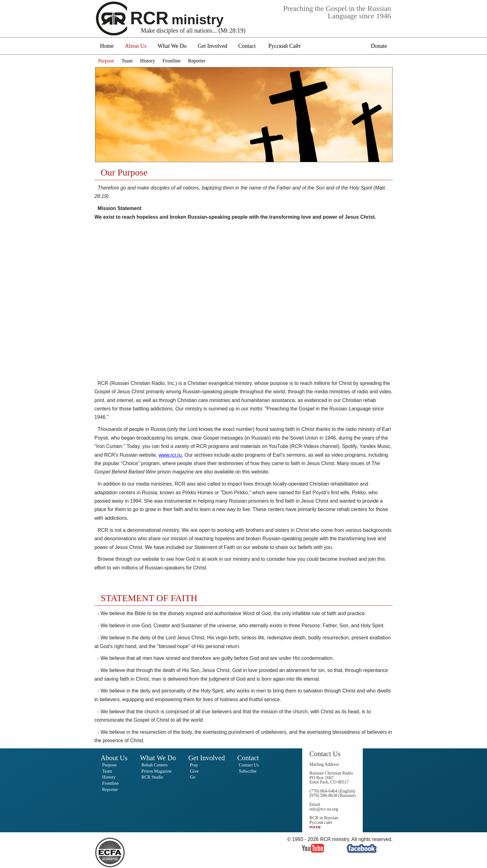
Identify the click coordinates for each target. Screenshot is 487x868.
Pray (194, 765)
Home (107, 46)
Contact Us (249, 765)
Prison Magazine (156, 771)
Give (194, 771)
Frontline (172, 61)
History (148, 61)
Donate (379, 46)
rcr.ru (315, 827)
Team (127, 61)
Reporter (197, 61)
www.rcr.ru (170, 455)
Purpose (106, 61)
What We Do (172, 46)
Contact (247, 46)
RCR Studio (152, 777)
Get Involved (212, 46)
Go (193, 777)
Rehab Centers (154, 765)
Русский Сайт (285, 46)
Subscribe (248, 771)
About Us (136, 46)
